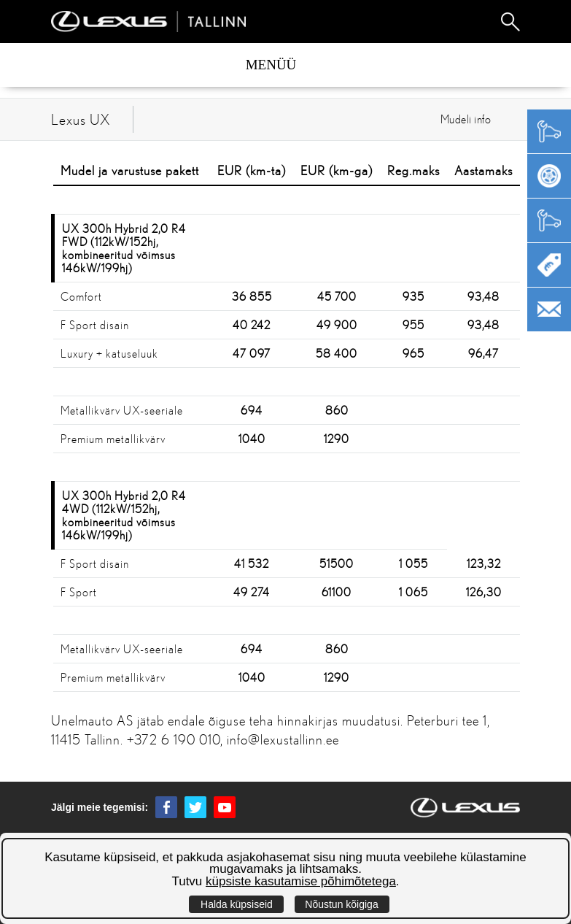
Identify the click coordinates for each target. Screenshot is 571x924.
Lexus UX (81, 119)
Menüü (271, 65)
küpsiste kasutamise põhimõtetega (301, 881)
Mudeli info (466, 119)
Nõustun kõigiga (341, 904)
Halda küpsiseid (237, 904)
